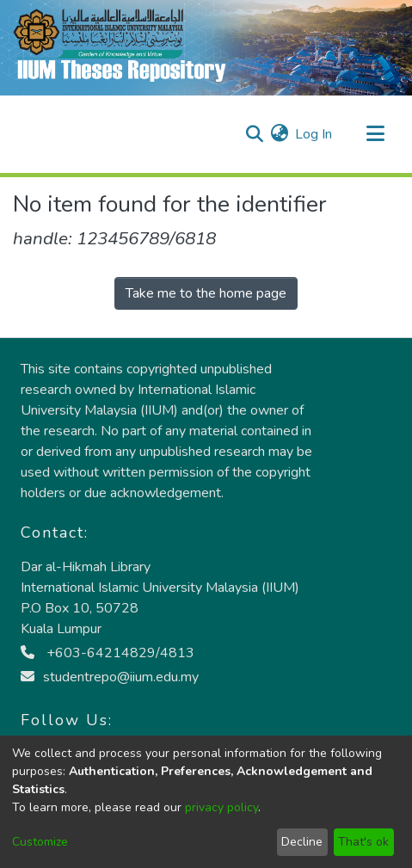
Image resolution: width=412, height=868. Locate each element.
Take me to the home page (206, 293)
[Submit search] (254, 134)
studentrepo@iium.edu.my (110, 677)
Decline (302, 842)
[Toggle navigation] (375, 134)
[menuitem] (279, 134)
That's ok (363, 842)
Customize (40, 842)
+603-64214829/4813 (108, 653)
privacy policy (221, 807)
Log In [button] (314, 134)
